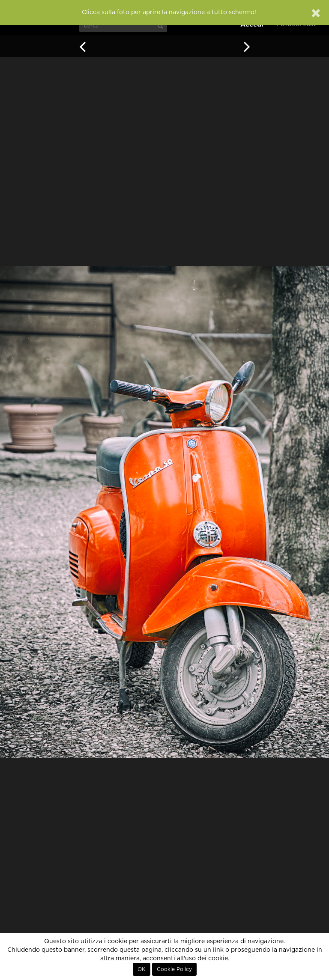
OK (142, 969)
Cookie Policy (174, 969)
